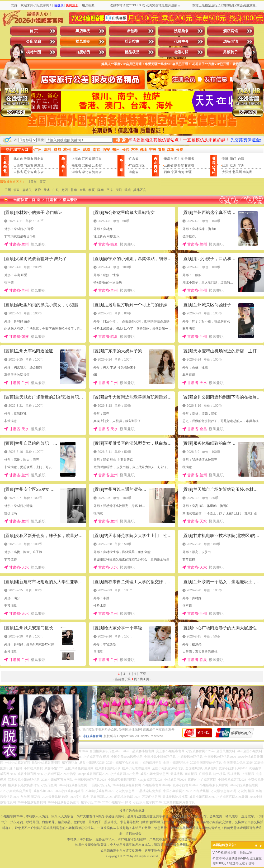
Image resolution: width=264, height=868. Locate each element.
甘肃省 (189, 165)
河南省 (97, 172)
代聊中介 (181, 42)
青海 (181, 172)
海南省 (134, 172)
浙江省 (97, 159)
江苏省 (87, 159)
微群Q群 (181, 52)
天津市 (29, 159)
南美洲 (247, 172)
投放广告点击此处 (132, 811)
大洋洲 (227, 172)
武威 (128, 190)
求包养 (132, 31)
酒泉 (17, 190)
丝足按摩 (132, 42)
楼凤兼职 (83, 42)
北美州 (237, 172)
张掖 (38, 190)
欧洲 (233, 165)
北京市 (18, 159)
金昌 (83, 190)
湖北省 (87, 172)
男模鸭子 (230, 52)
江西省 (97, 165)
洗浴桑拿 (181, 31)
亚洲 (225, 165)
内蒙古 (29, 165)
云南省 (169, 165)
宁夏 (174, 172)
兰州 (8, 190)
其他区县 (140, 190)
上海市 (76, 159)
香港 (225, 159)
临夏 (92, 190)
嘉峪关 (27, 190)
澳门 (233, 159)
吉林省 (18, 172)
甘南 (74, 190)
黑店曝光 (83, 31)
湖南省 (76, 172)
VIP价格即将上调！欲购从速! (233, 853)
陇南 (101, 190)
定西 (65, 190)
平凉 (110, 190)
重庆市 (169, 159)
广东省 (134, 159)
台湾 (241, 159)
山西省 (18, 165)
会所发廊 (34, 42)
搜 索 (121, 140)
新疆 (188, 172)
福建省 (76, 165)
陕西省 (179, 165)
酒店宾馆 (230, 31)
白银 (56, 190)
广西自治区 (137, 165)
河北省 (39, 159)
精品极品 (132, 52)
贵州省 (189, 159)
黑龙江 (39, 165)
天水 (47, 190)
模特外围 (34, 52)
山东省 (39, 172)
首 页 (34, 31)
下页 (143, 674)
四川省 (179, 159)
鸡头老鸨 (230, 42)
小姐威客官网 (92, 736)
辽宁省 (29, 172)
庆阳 (119, 190)
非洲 (241, 165)
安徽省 (87, 165)
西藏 (167, 172)
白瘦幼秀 (83, 52)
